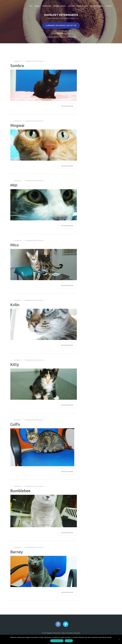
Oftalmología (47, 6)
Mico (15, 245)
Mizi (14, 185)
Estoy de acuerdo (57, 641)
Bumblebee (20, 491)
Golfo (15, 424)
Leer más (69, 641)
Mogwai (17, 125)
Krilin (15, 305)
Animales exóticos (60, 6)
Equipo (37, 6)
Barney (17, 552)
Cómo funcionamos (97, 6)
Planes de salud (82, 6)
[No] (119, 639)
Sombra (17, 66)
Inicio (31, 6)
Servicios (71, 6)
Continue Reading (67, 106)
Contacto (109, 6)
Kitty (15, 364)
